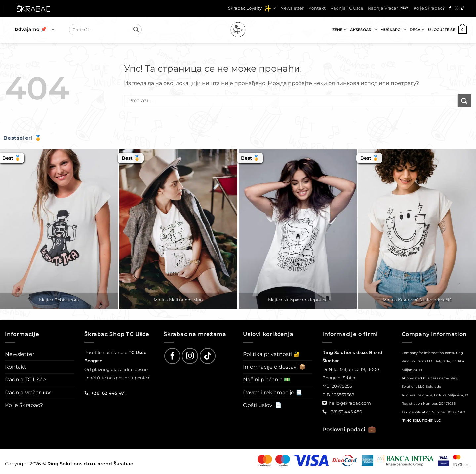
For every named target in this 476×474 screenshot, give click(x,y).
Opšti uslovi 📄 (262, 405)
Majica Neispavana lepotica (298, 300)
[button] (34, 30)
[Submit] (136, 30)
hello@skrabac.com (350, 403)
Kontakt (317, 8)
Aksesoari (363, 30)
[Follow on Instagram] (456, 8)
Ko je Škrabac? (429, 8)
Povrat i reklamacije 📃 (273, 393)
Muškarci (393, 30)
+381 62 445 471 (108, 393)
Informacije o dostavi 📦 (274, 367)
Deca (417, 30)
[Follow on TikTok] (463, 8)
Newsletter (292, 8)
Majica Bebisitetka (59, 300)
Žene (339, 30)
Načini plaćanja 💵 (267, 380)
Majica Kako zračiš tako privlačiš (417, 300)
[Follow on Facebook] (450, 8)
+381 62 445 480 (345, 412)
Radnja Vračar (383, 8)
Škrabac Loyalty (252, 8)
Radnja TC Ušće (347, 8)
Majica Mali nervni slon (178, 300)
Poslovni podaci (349, 430)
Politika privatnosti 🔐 (272, 354)
